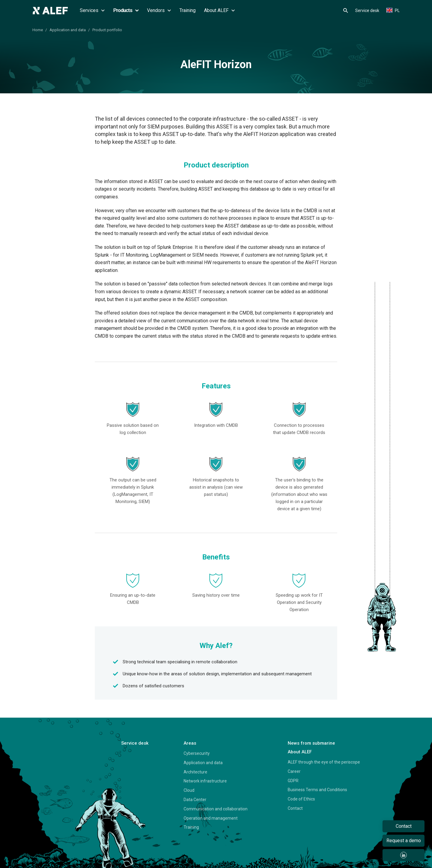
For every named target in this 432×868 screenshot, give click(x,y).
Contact (295, 808)
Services (92, 10)
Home (38, 30)
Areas (190, 743)
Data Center (195, 800)
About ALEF (219, 10)
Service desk (367, 11)
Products (126, 10)
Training (187, 10)
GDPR (293, 781)
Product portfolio (107, 30)
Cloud (189, 790)
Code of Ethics (301, 799)
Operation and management (211, 818)
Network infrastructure (205, 781)
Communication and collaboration (216, 809)
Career (294, 771)
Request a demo (404, 841)
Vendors (159, 10)
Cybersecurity (197, 753)
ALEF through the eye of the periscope (324, 762)
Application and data (68, 30)
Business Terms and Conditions (317, 790)
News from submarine (311, 743)
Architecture (195, 772)
